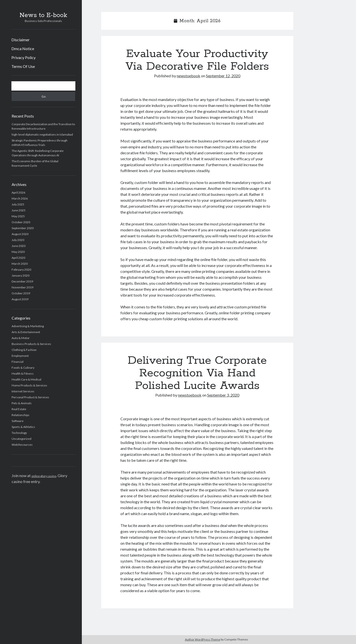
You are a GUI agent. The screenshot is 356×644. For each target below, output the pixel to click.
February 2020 (21, 270)
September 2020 (23, 228)
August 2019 (20, 299)
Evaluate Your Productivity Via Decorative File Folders (197, 60)
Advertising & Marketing (28, 326)
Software (18, 421)
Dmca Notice (23, 49)
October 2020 (21, 222)
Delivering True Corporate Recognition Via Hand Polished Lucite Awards (197, 373)
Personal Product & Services (30, 397)
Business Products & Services (31, 344)
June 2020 (19, 246)
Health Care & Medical (26, 379)
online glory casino (44, 476)
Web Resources (22, 445)
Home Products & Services (29, 385)
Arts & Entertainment (26, 332)
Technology (19, 433)
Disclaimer (21, 40)
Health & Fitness (23, 373)
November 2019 (22, 287)
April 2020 (18, 258)
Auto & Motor (21, 338)
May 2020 (18, 252)
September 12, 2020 (223, 76)
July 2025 (18, 204)
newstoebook (189, 76)
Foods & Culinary (23, 368)
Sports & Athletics (23, 427)
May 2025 (18, 216)
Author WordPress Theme (203, 639)
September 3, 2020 (223, 395)
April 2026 (18, 192)
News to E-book (43, 15)
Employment (20, 356)
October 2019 (21, 293)
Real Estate (19, 409)
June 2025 (19, 210)
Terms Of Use (23, 66)
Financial (18, 362)
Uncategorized (22, 439)
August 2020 (20, 234)
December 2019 (22, 281)
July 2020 (18, 240)
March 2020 (20, 264)
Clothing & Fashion (24, 350)
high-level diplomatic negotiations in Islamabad (42, 134)
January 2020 (21, 275)
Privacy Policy (23, 57)
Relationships (21, 415)
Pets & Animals (22, 403)
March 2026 (20, 198)
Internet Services (23, 391)
